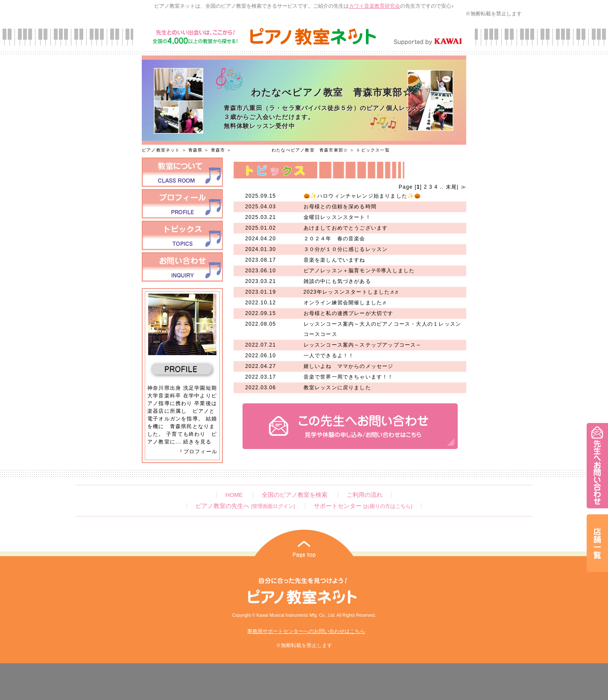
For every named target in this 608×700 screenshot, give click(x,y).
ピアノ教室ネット (161, 150)
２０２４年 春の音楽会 (335, 239)
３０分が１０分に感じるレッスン (346, 249)
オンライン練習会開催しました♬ (345, 303)
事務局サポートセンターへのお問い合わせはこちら (306, 631)
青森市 (218, 150)
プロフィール (199, 452)
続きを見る (197, 442)
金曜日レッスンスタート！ (337, 217)
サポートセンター (363, 506)
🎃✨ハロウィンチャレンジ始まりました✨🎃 (362, 196)
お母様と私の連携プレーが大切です (349, 313)
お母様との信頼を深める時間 (340, 207)
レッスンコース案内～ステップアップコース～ (363, 345)
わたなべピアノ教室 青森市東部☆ (291, 150)
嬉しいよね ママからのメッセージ (349, 366)
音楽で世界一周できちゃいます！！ (349, 377)
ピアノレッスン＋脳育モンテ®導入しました (359, 271)
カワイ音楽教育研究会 (374, 6)
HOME (234, 495)
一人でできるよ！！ (329, 356)
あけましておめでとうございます (346, 228)
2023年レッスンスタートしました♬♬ (351, 292)
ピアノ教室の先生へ (245, 506)
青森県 (196, 150)
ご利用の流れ (365, 495)
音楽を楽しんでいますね (335, 260)
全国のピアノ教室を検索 (295, 495)
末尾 (450, 187)
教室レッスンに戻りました (337, 388)
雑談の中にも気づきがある (337, 281)
